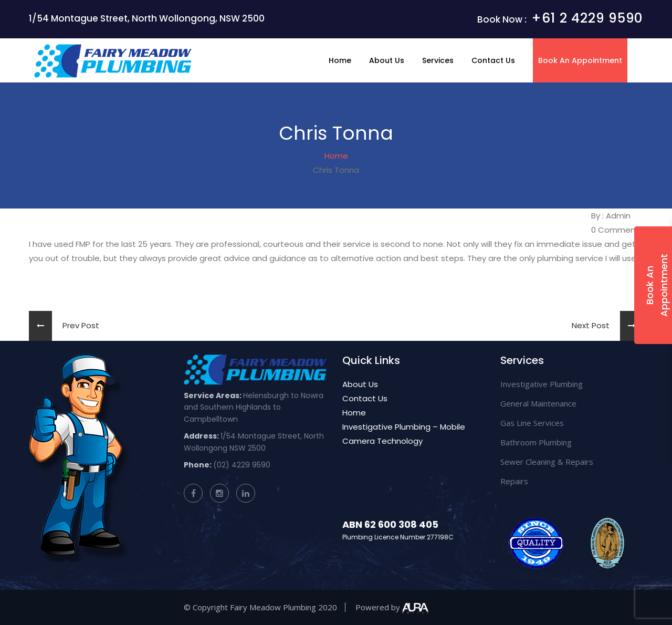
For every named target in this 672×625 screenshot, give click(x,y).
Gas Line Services (532, 423)
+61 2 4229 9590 (587, 18)
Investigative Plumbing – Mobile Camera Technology (404, 434)
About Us (387, 60)
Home (340, 60)
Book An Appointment (580, 60)
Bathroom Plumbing (536, 442)
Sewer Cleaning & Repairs (547, 462)
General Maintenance (538, 403)
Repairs (514, 481)
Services (438, 60)
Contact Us (493, 60)
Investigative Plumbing (542, 384)
